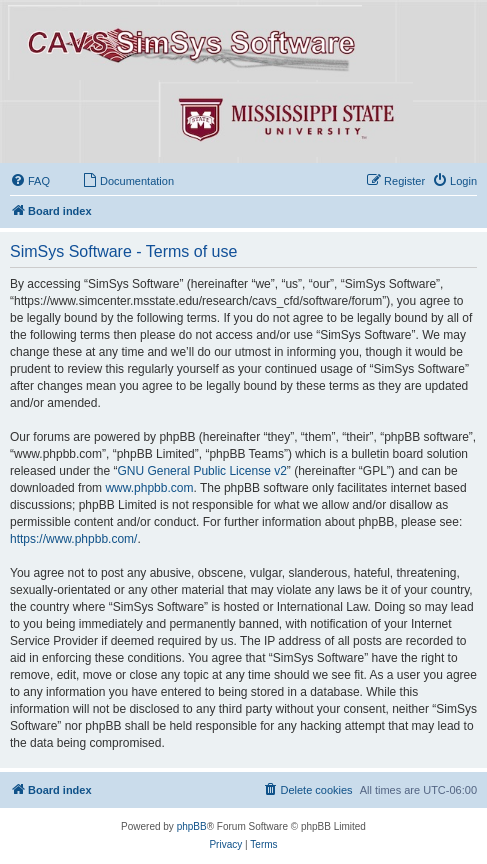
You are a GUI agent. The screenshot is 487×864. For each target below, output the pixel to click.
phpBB (192, 826)
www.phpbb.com (149, 488)
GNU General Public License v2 (201, 471)
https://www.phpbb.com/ (73, 539)
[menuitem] (30, 181)
